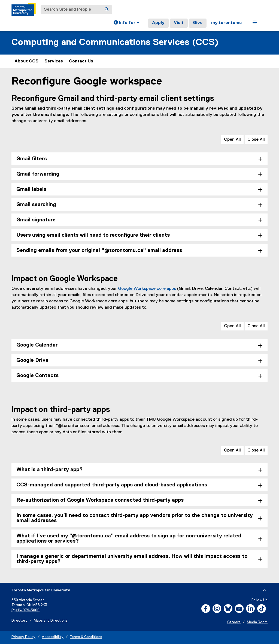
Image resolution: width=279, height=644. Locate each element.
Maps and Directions (51, 621)
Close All (256, 140)
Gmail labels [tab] (31, 189)
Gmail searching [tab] (36, 205)
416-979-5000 (28, 610)
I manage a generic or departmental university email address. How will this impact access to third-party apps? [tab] (132, 559)
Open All (232, 140)
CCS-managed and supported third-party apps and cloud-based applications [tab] (112, 485)
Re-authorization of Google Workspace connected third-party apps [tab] (100, 500)
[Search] (107, 10)
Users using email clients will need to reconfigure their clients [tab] (93, 235)
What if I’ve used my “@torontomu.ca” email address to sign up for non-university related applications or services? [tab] (129, 538)
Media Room (257, 622)
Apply (158, 23)
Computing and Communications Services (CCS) (115, 42)
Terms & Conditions (86, 637)
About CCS (26, 61)
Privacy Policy (23, 637)
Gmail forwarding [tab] (38, 174)
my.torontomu (226, 23)
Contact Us (81, 61)
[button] (126, 23)
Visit (179, 23)
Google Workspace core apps (147, 289)
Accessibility (53, 637)
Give (198, 23)
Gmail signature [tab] (36, 220)
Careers (234, 622)
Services (54, 61)
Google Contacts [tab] (37, 376)
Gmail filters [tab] (32, 159)
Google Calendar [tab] (37, 345)
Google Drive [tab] (32, 360)
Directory (19, 621)
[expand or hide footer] (264, 591)
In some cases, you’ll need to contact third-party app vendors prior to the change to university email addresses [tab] (135, 518)
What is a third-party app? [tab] (50, 470)
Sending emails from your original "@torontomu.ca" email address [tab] (99, 250)
